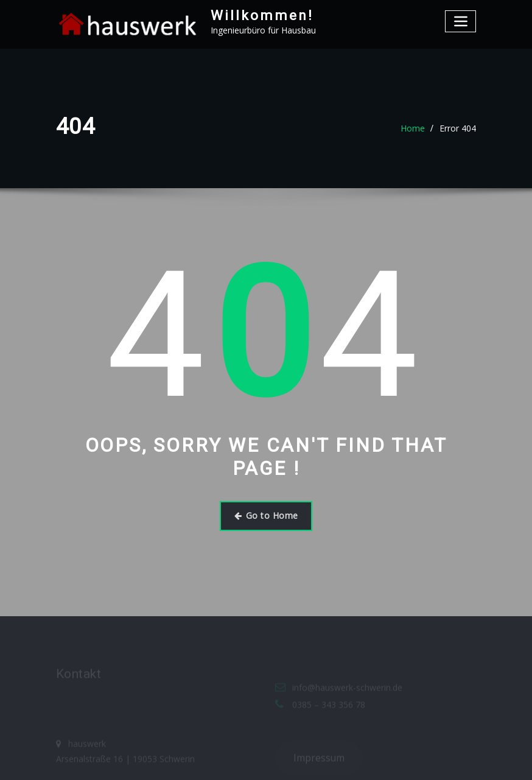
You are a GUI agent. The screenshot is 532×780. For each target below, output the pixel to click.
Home (413, 128)
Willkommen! (262, 15)
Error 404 (458, 128)
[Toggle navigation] (460, 21)
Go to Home (266, 515)
